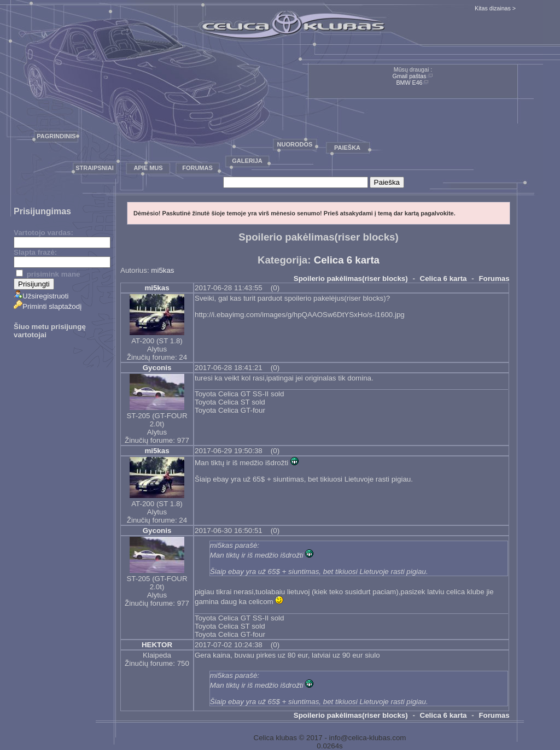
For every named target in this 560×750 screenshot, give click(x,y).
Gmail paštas (409, 76)
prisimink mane (48, 274)
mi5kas (162, 270)
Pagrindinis (56, 136)
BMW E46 (410, 83)
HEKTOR (157, 645)
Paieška (347, 148)
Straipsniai (95, 168)
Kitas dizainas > (495, 8)
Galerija (247, 161)
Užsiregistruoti (41, 296)
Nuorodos (295, 144)
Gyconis (157, 368)
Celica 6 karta (347, 260)
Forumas (197, 168)
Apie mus (148, 168)
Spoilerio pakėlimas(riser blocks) (351, 279)
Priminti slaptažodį (48, 306)
